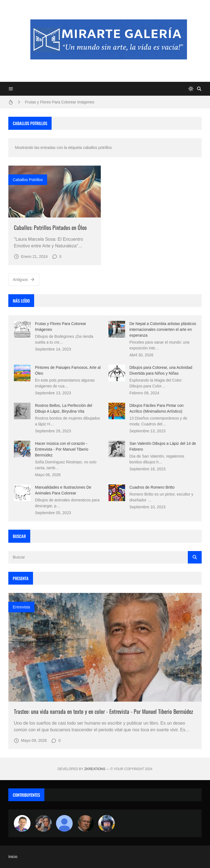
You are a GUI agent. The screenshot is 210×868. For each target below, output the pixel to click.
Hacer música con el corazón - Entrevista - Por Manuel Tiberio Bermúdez (62, 449)
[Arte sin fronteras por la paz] (22, 823)
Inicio (13, 857)
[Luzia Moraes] (43, 823)
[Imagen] (55, 192)
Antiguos (24, 280)
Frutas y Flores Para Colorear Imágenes (60, 102)
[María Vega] (64, 823)
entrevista (21, 607)
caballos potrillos (28, 180)
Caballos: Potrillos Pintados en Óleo (50, 227)
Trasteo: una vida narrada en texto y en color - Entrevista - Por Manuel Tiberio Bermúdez (103, 711)
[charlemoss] (85, 823)
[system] (191, 89)
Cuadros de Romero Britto (152, 487)
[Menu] (11, 89)
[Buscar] (199, 89)
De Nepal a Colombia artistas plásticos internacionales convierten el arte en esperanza (163, 329)
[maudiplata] (107, 823)
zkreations (95, 769)
